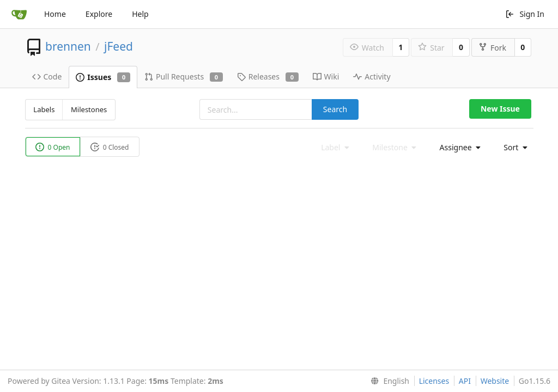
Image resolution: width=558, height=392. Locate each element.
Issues (103, 77)
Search (335, 109)
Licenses (434, 381)
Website (495, 381)
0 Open (53, 147)
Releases (268, 76)
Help (140, 14)
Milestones (89, 109)
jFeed (119, 46)
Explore (99, 14)
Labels (44, 109)
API (465, 381)
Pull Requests (184, 76)
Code (47, 76)
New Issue (500, 109)
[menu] (457, 148)
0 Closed (110, 147)
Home (55, 14)
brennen (68, 46)
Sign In (525, 14)
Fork (492, 48)
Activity (372, 76)
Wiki (326, 76)
